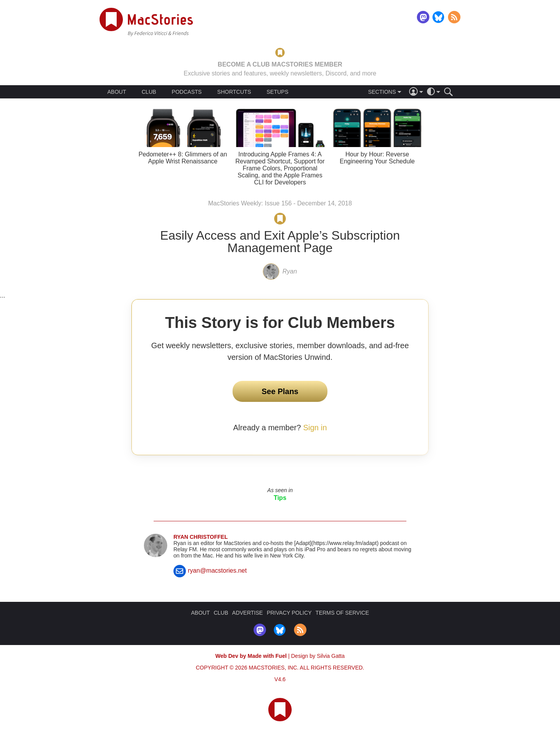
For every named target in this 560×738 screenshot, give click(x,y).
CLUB (149, 92)
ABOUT (117, 92)
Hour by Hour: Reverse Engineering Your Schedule (377, 158)
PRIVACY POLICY (289, 613)
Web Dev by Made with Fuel (251, 656)
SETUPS (277, 92)
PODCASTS (187, 92)
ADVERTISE (248, 613)
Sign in (315, 428)
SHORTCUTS (234, 92)
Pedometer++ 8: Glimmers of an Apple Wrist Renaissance (183, 158)
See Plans (280, 391)
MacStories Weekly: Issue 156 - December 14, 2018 (280, 203)
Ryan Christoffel (201, 537)
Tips (280, 498)
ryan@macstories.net (217, 571)
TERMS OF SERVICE (342, 613)
